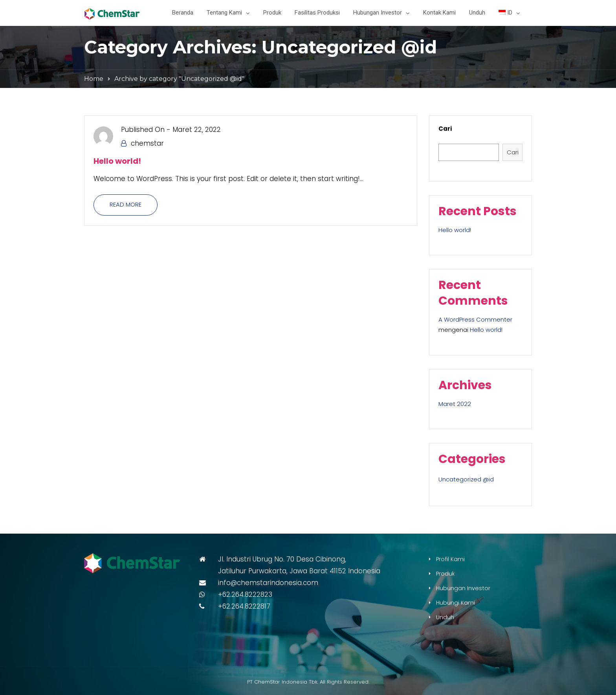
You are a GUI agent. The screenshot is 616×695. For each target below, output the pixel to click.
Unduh (477, 13)
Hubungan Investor (378, 13)
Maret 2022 (455, 404)
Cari (445, 129)
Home (94, 79)
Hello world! (117, 161)
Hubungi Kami (456, 603)
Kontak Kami (439, 13)
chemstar (147, 143)
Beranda (183, 13)
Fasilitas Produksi (317, 13)
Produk (272, 13)
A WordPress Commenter (475, 319)
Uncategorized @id (466, 479)
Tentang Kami (224, 13)
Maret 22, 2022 (197, 130)
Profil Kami (450, 559)
